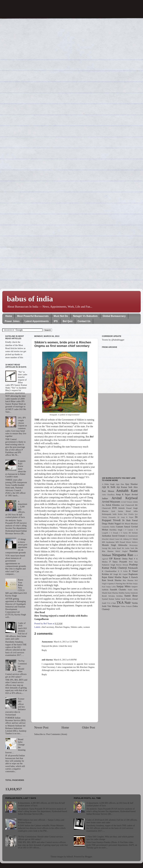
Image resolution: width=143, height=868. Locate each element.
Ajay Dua (120, 484)
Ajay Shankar (131, 484)
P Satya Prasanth (118, 562)
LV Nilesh (134, 539)
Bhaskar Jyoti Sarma (112, 511)
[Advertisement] (120, 411)
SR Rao (129, 584)
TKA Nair (124, 602)
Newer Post (41, 727)
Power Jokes (12, 321)
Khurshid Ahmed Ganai (111, 539)
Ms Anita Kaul (114, 548)
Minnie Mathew (132, 542)
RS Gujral (123, 574)
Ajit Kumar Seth (124, 487)
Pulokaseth (133, 568)
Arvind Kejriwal (125, 498)
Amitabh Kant (127, 491)
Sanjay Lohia (111, 587)
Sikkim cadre (76, 627)
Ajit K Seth (109, 487)
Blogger (89, 857)
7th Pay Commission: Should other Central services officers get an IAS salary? (41, 838)
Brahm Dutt (122, 514)
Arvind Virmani (126, 502)
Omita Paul (127, 559)
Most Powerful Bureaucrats (33, 316)
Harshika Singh (116, 530)
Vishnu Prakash (126, 606)
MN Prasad (120, 542)
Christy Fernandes (109, 517)
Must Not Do (61, 316)
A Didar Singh (108, 484)
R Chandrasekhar (109, 571)
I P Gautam (128, 530)
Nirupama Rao (123, 555)
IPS (56, 321)
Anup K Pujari (123, 494)
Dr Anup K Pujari (125, 517)
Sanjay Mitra (124, 586)
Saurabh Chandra (118, 590)
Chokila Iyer (133, 514)
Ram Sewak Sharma (112, 580)
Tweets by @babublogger (113, 340)
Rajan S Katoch (130, 577)
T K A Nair (111, 603)
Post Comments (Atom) (57, 734)
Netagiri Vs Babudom (85, 316)
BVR (115, 508)
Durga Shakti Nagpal (111, 524)
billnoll (70, 857)
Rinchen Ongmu (62, 627)
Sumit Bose (131, 596)
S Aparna (110, 584)
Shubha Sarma (124, 593)
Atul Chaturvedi (127, 505)
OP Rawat (115, 559)
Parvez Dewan (122, 565)
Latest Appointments (37, 321)
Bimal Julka (132, 511)
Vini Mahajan (113, 606)
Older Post (89, 727)
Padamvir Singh (109, 565)
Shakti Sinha (133, 590)
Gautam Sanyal (123, 527)
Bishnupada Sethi (109, 514)
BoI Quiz (68, 321)
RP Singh (114, 574)
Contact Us (84, 321)
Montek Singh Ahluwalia (115, 545)
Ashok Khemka (113, 505)
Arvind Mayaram (111, 502)
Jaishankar (107, 536)
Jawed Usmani (119, 536)
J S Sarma (123, 533)
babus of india (30, 299)
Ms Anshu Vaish (128, 548)
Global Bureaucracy (114, 316)
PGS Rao (133, 562)
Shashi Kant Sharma (110, 593)
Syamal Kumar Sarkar (111, 599)
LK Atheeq (124, 539)
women (87, 627)
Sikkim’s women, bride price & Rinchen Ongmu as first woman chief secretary (63, 344)
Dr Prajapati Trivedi (120, 519)
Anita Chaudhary (108, 495)
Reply (44, 650)
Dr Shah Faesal (130, 520)
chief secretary (48, 627)
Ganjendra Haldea (109, 527)
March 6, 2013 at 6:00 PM (65, 660)
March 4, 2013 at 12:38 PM (66, 642)
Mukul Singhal (121, 551)
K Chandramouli (132, 536)
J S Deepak (114, 533)
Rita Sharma (128, 580)
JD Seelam (133, 533)
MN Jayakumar (108, 542)
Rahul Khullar (115, 577)
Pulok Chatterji (119, 568)
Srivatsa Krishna (116, 596)
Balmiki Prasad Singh (128, 508)
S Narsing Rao (120, 584)
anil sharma (47, 660)
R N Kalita (123, 571)
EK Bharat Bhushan (130, 524)
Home (9, 316)
